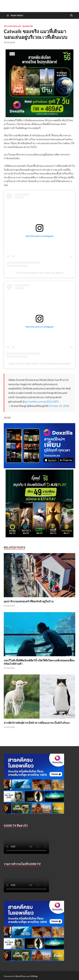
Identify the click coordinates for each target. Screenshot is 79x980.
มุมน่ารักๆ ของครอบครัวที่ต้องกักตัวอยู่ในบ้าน (29, 601)
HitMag (34, 976)
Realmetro (28, 26)
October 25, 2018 (59, 406)
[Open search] (71, 16)
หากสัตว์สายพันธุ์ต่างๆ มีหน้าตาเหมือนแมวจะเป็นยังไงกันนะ (37, 723)
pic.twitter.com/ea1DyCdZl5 (42, 401)
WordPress (21, 976)
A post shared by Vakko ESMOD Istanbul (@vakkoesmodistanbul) (39, 364)
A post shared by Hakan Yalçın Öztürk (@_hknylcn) (39, 273)
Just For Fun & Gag (12, 26)
